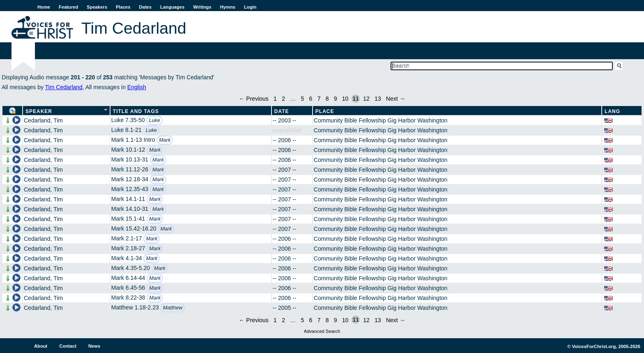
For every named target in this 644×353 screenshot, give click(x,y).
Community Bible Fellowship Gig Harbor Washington (381, 120)
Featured (68, 7)
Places (123, 7)
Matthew (173, 308)
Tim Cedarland (64, 87)
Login (250, 7)
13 (378, 99)
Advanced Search (322, 331)
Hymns (228, 7)
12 (366, 99)
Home (44, 7)
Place (325, 111)
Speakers (97, 7)
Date (282, 111)
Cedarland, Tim (43, 120)
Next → (396, 99)
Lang (612, 111)
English (137, 87)
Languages (172, 7)
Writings (202, 7)
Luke (154, 120)
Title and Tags (136, 111)
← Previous (253, 99)
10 (345, 99)
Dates (145, 7)
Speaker (39, 111)
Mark (165, 140)
